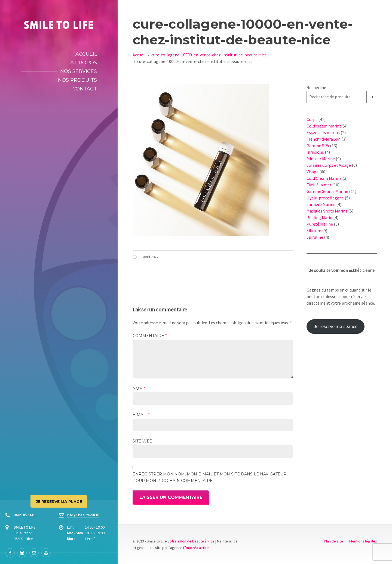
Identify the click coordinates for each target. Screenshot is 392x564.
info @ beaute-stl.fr (83, 515)
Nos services (79, 71)
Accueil (86, 54)
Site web (143, 441)
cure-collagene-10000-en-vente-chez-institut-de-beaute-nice (209, 55)
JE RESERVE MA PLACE (59, 502)
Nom (139, 388)
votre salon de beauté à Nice (191, 541)
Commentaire (150, 336)
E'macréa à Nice (196, 548)
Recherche (316, 87)
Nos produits (77, 80)
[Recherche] (373, 97)
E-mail (141, 415)
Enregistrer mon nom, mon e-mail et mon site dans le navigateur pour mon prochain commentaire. (209, 477)
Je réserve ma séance (336, 326)
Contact (85, 89)
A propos (84, 63)
